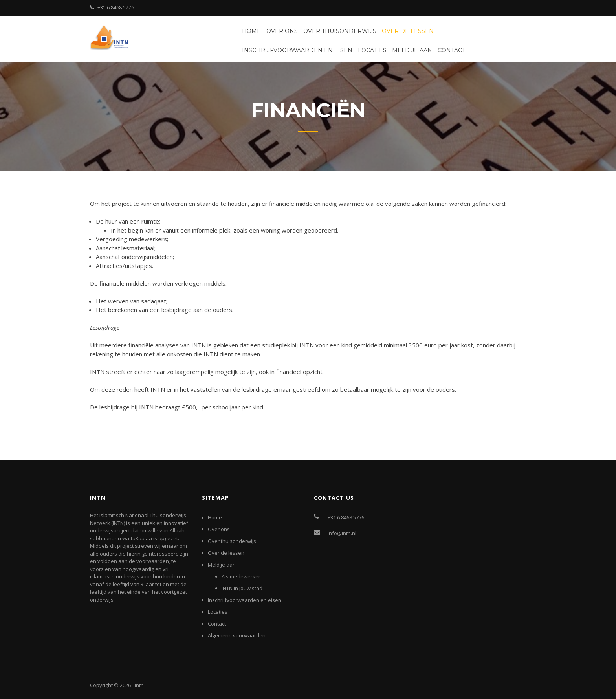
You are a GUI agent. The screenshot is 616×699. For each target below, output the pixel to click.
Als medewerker (241, 576)
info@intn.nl (342, 533)
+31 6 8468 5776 (116, 8)
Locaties (372, 50)
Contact (451, 50)
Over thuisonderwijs (340, 31)
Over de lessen (408, 31)
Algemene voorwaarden (237, 635)
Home (251, 31)
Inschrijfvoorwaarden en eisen (297, 50)
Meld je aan (412, 50)
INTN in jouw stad (242, 588)
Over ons (282, 31)
